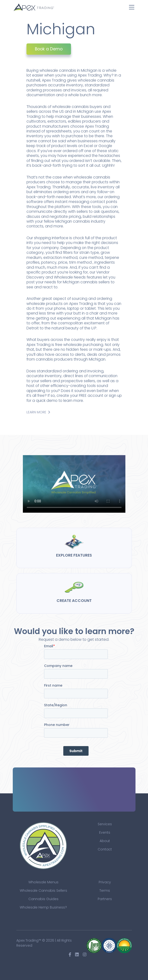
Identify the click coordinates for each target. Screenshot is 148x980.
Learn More (38, 412)
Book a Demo (49, 49)
